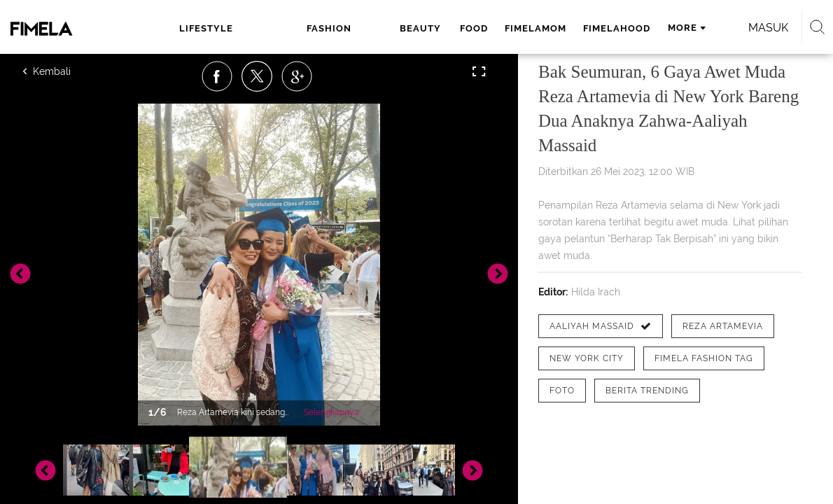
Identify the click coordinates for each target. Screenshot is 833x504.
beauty (322, 28)
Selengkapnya (331, 412)
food (374, 28)
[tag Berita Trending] (647, 391)
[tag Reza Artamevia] (723, 326)
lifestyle (196, 28)
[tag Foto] (562, 391)
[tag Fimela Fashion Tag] (704, 358)
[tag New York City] (587, 358)
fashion (262, 28)
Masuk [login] (738, 28)
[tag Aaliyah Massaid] (601, 326)
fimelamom (435, 28)
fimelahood (517, 28)
